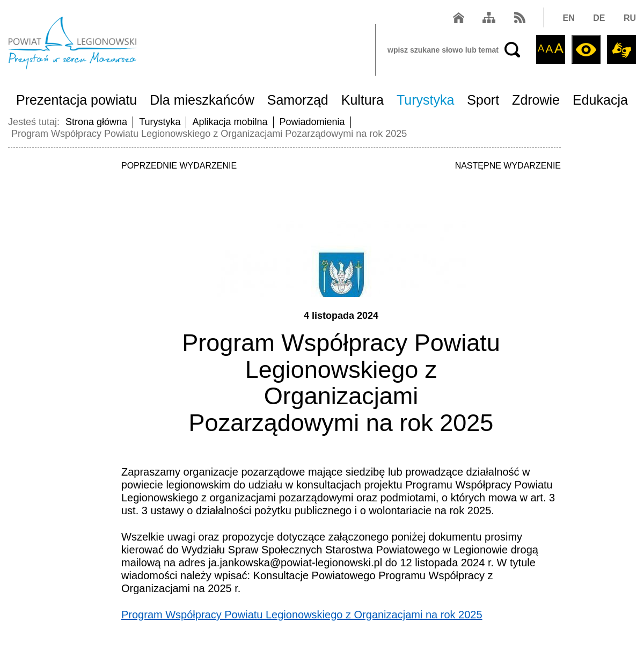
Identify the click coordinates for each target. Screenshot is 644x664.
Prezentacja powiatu (76, 100)
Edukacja (600, 100)
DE (599, 18)
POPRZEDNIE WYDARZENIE (179, 166)
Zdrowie (536, 100)
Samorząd (298, 100)
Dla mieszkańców (202, 100)
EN (569, 18)
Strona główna (96, 122)
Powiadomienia (312, 122)
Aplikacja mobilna (230, 122)
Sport (483, 100)
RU (630, 18)
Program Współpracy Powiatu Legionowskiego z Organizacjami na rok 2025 (302, 615)
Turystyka (425, 100)
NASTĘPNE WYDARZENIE (508, 166)
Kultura (363, 100)
